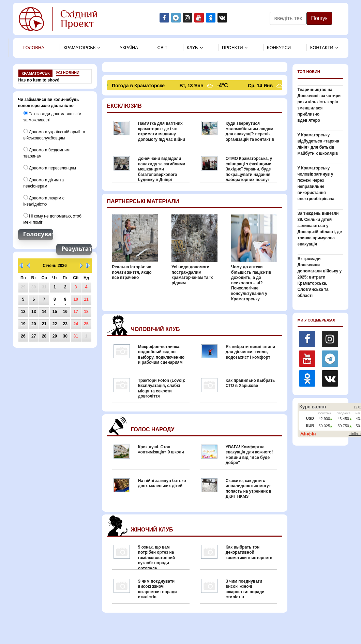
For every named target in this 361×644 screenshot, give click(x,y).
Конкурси (279, 48)
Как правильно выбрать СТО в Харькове (250, 383)
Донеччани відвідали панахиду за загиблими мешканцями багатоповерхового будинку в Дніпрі (162, 169)
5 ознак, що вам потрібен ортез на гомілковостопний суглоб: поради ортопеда (156, 558)
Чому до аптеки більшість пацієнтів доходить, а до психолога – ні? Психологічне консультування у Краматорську (251, 283)
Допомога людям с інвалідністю (44, 201)
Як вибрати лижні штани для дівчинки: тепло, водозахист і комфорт (250, 352)
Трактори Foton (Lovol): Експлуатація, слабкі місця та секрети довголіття (162, 388)
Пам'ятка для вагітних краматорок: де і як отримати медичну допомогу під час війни (162, 131)
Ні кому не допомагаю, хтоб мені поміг (52, 219)
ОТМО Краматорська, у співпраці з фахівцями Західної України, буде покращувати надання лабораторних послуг (249, 169)
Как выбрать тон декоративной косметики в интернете (249, 552)
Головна (34, 48)
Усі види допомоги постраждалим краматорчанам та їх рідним (192, 275)
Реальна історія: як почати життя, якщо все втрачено (132, 272)
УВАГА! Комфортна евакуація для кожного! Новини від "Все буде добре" (249, 455)
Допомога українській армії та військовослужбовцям (54, 135)
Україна (129, 48)
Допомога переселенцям (50, 168)
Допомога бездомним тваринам (47, 153)
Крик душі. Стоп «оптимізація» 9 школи (161, 450)
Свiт (163, 48)
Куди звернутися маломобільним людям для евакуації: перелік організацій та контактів (250, 131)
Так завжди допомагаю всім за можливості (52, 117)
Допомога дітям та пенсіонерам (44, 183)
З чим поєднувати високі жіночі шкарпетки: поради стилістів (157, 589)
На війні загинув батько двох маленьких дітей (162, 483)
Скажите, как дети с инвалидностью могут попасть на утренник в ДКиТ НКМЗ (249, 489)
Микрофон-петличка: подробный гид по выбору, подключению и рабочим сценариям (161, 355)
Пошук (319, 18)
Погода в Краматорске (139, 86)
